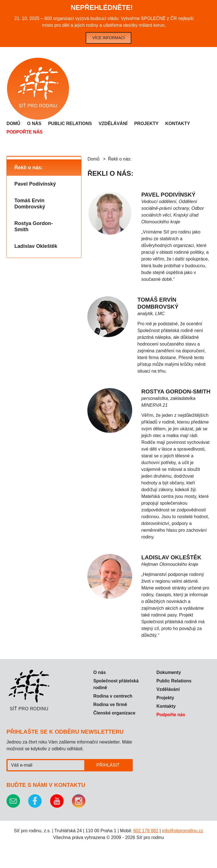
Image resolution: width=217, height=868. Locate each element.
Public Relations (174, 681)
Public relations (70, 123)
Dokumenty (169, 672)
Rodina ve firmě (110, 705)
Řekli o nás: (29, 168)
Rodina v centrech (113, 696)
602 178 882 (146, 831)
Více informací (108, 38)
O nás (34, 123)
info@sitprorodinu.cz (183, 831)
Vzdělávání (113, 123)
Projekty (146, 123)
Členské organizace (114, 713)
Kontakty (178, 123)
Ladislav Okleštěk (36, 246)
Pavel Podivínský (35, 184)
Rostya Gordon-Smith (34, 227)
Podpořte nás (25, 132)
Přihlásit (108, 765)
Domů (13, 123)
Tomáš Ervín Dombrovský (30, 204)
